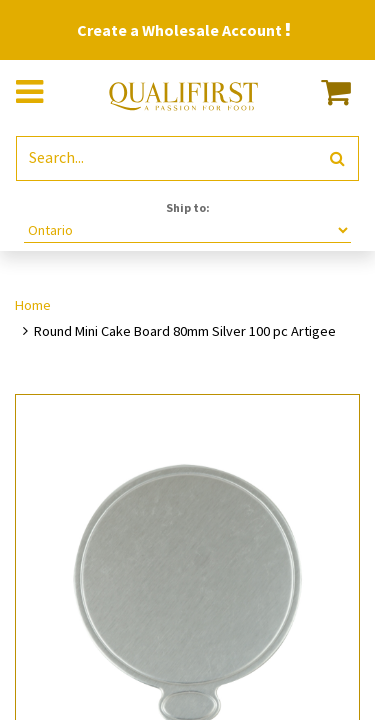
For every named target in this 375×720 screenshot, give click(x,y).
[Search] (337, 158)
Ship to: (188, 207)
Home (33, 305)
